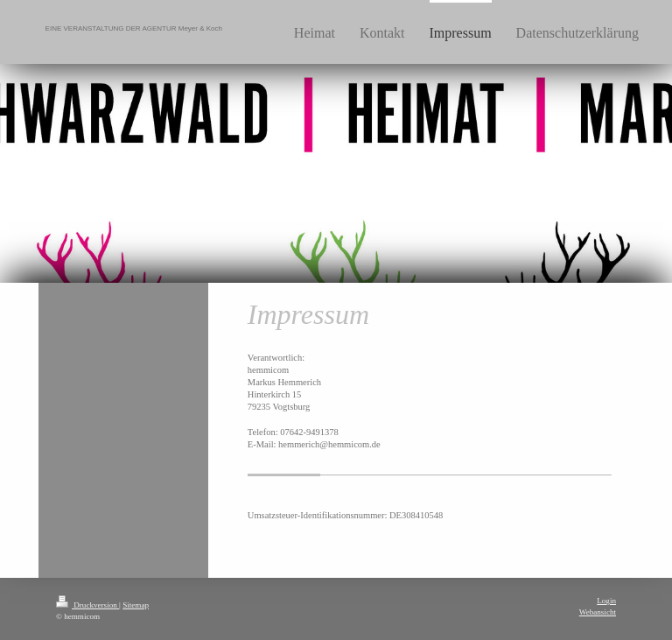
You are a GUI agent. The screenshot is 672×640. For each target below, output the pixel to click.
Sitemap (136, 605)
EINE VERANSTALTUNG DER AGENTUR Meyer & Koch (134, 28)
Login (606, 601)
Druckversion (87, 605)
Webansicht (598, 612)
